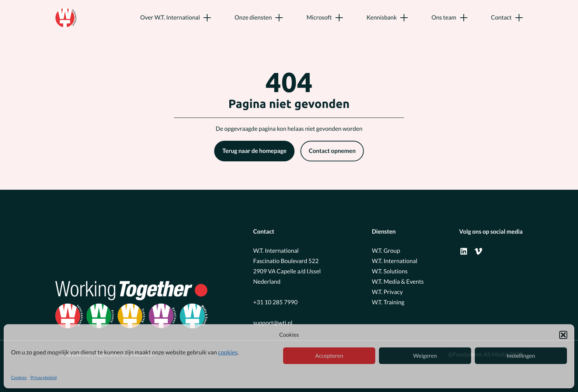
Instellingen (521, 356)
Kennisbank (382, 17)
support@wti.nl (273, 323)
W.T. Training (388, 302)
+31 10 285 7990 (276, 302)
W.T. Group (386, 250)
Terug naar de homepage (254, 151)
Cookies (19, 377)
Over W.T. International (170, 17)
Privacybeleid (43, 377)
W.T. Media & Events (398, 281)
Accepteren (329, 356)
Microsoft (319, 17)
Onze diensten (253, 17)
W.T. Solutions (390, 271)
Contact (501, 17)
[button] (563, 335)
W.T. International (395, 261)
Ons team (444, 17)
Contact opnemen (332, 151)
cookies (228, 352)
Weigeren (425, 356)
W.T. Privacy (387, 292)
